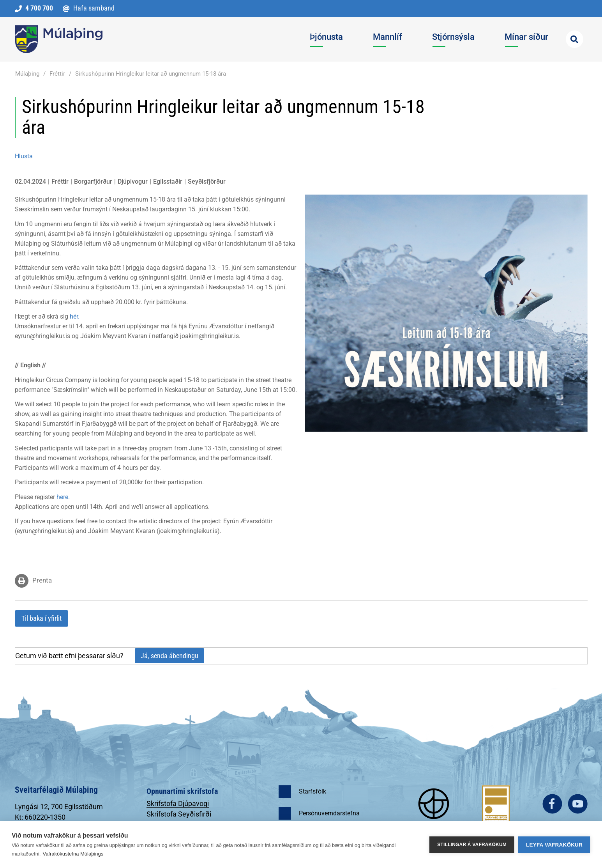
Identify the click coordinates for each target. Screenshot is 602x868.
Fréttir (57, 74)
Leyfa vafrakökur (554, 845)
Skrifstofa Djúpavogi (178, 803)
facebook (552, 804)
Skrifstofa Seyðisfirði (179, 814)
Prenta (42, 580)
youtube (578, 804)
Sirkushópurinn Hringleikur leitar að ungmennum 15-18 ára (151, 74)
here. (62, 497)
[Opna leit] (575, 39)
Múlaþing (27, 74)
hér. (75, 316)
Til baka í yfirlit (41, 618)
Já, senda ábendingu (169, 656)
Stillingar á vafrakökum (472, 845)
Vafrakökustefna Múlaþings (73, 854)
